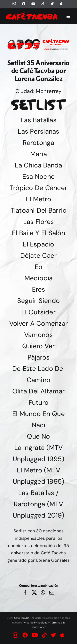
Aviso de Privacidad (35, 623)
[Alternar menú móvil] (69, 18)
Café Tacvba (22, 618)
